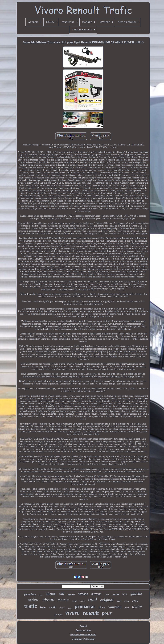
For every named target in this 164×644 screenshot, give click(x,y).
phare (102, 607)
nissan (48, 600)
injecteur (71, 594)
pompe (58, 614)
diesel (62, 608)
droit (127, 608)
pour (107, 613)
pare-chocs (30, 594)
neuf (70, 608)
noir (125, 594)
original (107, 600)
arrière (33, 600)
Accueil (83, 626)
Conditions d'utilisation (83, 639)
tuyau (83, 601)
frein (43, 607)
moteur (63, 600)
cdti (62, 594)
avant (137, 606)
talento (51, 594)
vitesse (83, 594)
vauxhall (115, 607)
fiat (107, 595)
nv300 (53, 607)
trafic (31, 606)
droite (135, 601)
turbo (41, 595)
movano (96, 594)
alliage (127, 601)
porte (75, 601)
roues (119, 601)
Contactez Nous (83, 630)
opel (93, 599)
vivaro (72, 613)
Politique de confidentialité (83, 635)
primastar (85, 606)
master (116, 594)
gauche (136, 594)
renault (91, 613)
